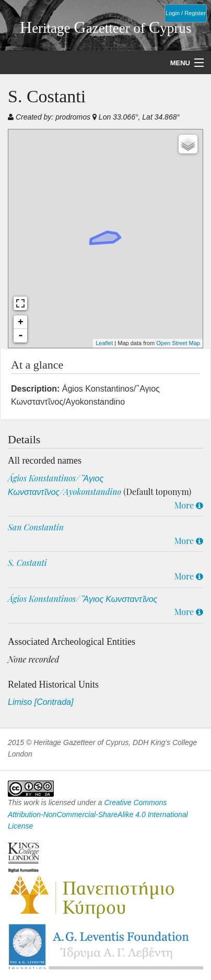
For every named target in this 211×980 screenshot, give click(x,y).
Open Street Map (178, 343)
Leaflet (104, 343)
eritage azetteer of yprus (106, 28)
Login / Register (186, 13)
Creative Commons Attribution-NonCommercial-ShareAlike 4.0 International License (98, 814)
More (189, 505)
